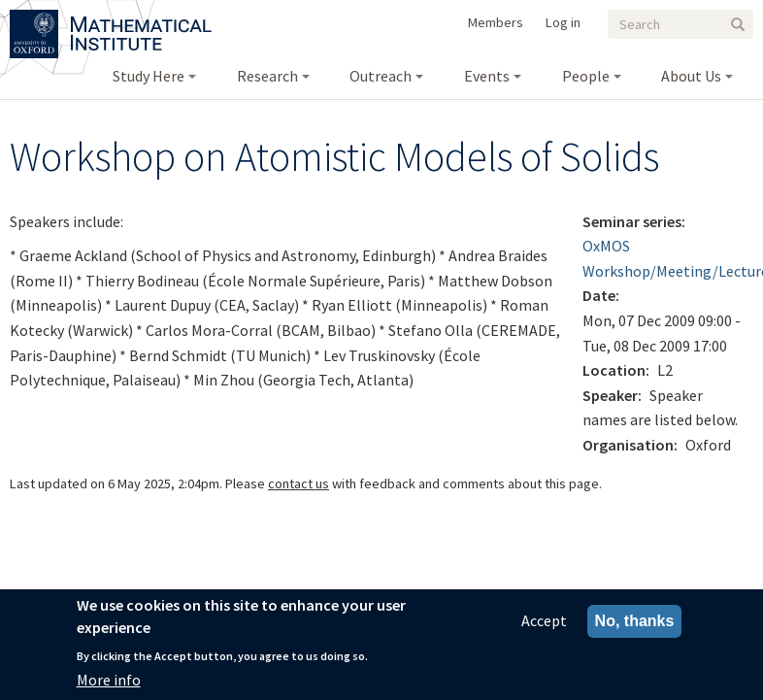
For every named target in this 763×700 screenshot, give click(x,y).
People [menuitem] (586, 76)
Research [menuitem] (267, 76)
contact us (299, 483)
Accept (544, 626)
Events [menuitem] (487, 76)
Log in (563, 22)
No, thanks (635, 627)
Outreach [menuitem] (381, 76)
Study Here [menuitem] (149, 76)
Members (496, 22)
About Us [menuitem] (691, 76)
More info (109, 684)
